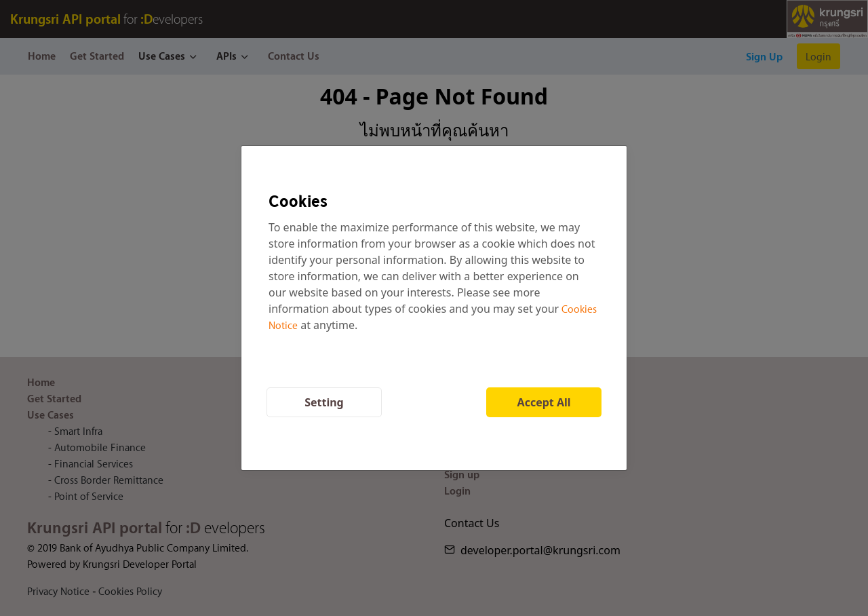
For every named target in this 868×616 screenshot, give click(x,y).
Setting (324, 402)
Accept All (544, 402)
